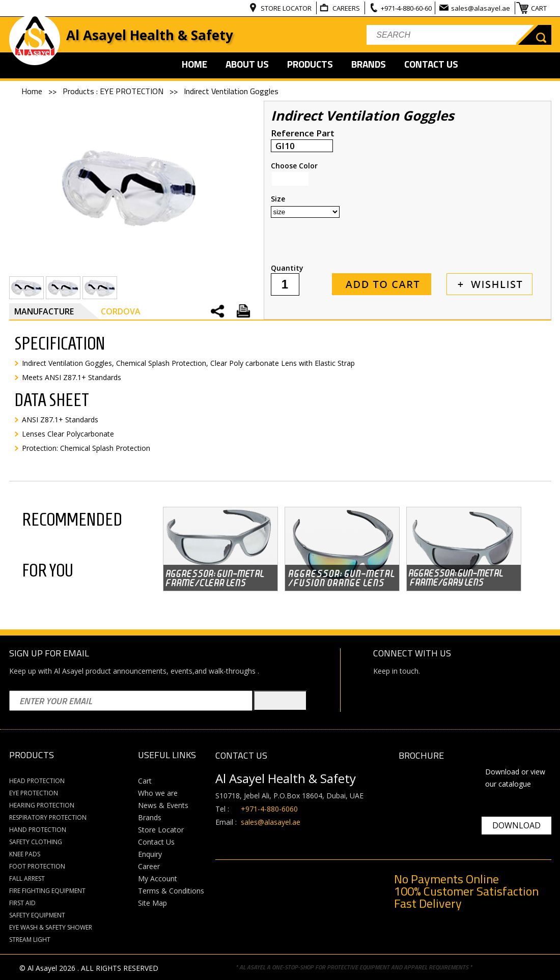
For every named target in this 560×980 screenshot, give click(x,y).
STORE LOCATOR (287, 8)
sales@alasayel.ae (481, 8)
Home (33, 91)
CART (540, 8)
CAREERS (347, 8)
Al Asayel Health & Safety (150, 35)
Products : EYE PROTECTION (114, 91)
